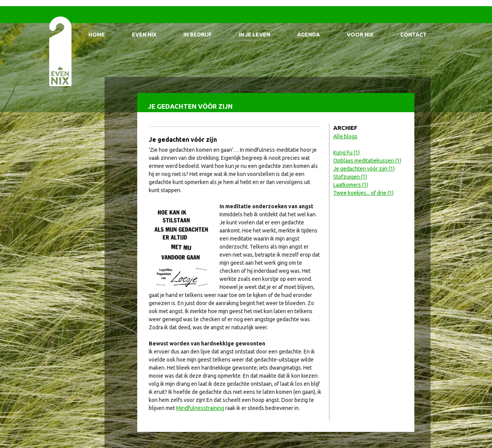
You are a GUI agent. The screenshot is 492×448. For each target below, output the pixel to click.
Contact (413, 35)
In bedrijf (198, 35)
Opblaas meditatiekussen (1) (367, 161)
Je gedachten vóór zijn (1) (364, 169)
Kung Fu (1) (347, 153)
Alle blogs (345, 136)
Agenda (308, 35)
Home (97, 35)
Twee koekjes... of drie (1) (363, 193)
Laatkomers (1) (351, 185)
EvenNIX (60, 51)
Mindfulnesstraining (200, 408)
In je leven (254, 35)
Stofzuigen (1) (350, 177)
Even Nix (144, 35)
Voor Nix (360, 35)
